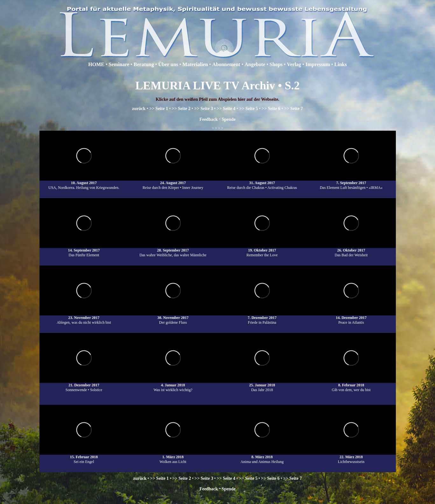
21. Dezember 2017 (84, 385)
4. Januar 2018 (173, 385)
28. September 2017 (173, 250)
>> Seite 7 (294, 109)
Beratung (144, 64)
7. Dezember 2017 (262, 318)
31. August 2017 (262, 183)
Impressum (318, 64)
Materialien (195, 64)
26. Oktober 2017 (351, 250)
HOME (96, 64)
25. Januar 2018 (262, 385)
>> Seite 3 (203, 109)
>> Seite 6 (271, 109)
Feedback (209, 119)
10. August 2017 (84, 183)
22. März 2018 (351, 457)
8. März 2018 (262, 457)
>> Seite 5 (249, 109)
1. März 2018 (173, 457)
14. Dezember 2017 (351, 318)
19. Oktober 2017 (262, 250)
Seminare (119, 64)
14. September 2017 (84, 250)
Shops (276, 64)
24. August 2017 (173, 183)
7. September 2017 (351, 183)
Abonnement (226, 64)
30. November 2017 (173, 318)
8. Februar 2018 (351, 385)
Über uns (169, 64)
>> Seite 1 (159, 109)
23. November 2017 (84, 318)
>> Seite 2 (181, 109)
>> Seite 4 (226, 109)
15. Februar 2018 (84, 457)
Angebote (255, 64)
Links (341, 64)
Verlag (294, 64)
